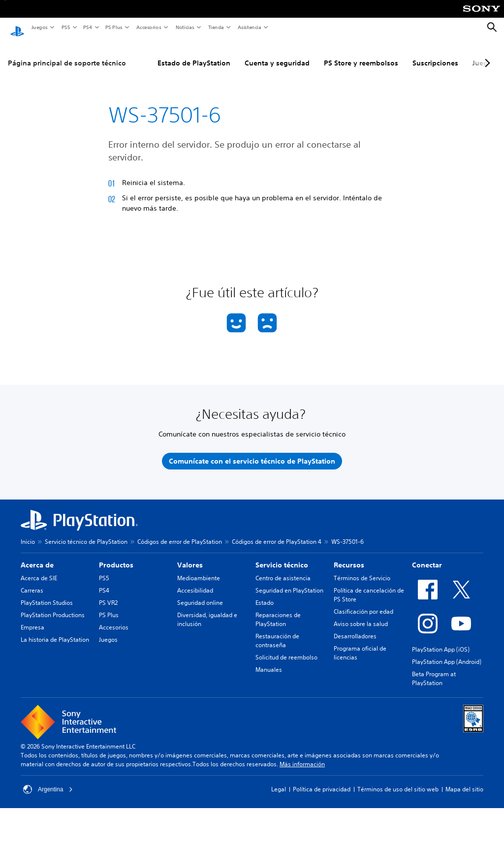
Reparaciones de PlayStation (278, 610)
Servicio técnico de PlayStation (86, 532)
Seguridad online (200, 593)
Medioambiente (199, 569)
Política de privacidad (322, 780)
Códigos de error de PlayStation (180, 532)
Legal (279, 780)
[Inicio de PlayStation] (17, 28)
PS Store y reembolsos (361, 54)
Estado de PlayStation (194, 54)
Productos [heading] (116, 556)
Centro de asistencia (283, 569)
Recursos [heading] (349, 556)
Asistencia (249, 27)
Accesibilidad (195, 581)
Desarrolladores (355, 627)
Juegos (39, 27)
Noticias (185, 27)
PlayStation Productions (53, 606)
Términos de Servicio (362, 569)
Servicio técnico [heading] (282, 556)
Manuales (269, 660)
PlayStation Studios (47, 593)
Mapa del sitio (464, 780)
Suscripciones (435, 54)
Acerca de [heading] (37, 556)
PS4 (87, 27)
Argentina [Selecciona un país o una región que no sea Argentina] (48, 780)
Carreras (32, 581)
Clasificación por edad (363, 602)
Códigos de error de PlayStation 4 (277, 532)
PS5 (65, 27)
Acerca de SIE (39, 569)
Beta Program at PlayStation (434, 669)
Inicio (28, 532)
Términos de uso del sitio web (398, 780)
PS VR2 (108, 593)
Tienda (216, 27)
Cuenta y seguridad (277, 54)
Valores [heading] (190, 556)
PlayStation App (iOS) (441, 640)
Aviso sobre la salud (361, 614)
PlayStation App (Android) (447, 652)
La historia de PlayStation (55, 630)
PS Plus (113, 27)
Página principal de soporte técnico (67, 54)
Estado (265, 593)
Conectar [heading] (427, 556)
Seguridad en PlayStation (289, 581)
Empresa (32, 618)
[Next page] (486, 54)
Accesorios (148, 27)
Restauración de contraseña (277, 631)
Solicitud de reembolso (286, 648)
